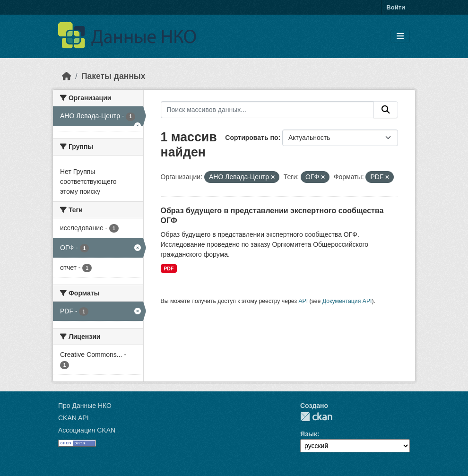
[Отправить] (386, 110)
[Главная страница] (67, 76)
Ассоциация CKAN (87, 430)
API (303, 301)
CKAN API (74, 418)
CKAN (316, 417)
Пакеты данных (113, 76)
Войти (396, 7)
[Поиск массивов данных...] (268, 110)
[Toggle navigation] (400, 37)
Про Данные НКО (85, 406)
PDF (169, 268)
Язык (309, 434)
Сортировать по (251, 138)
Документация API (347, 301)
